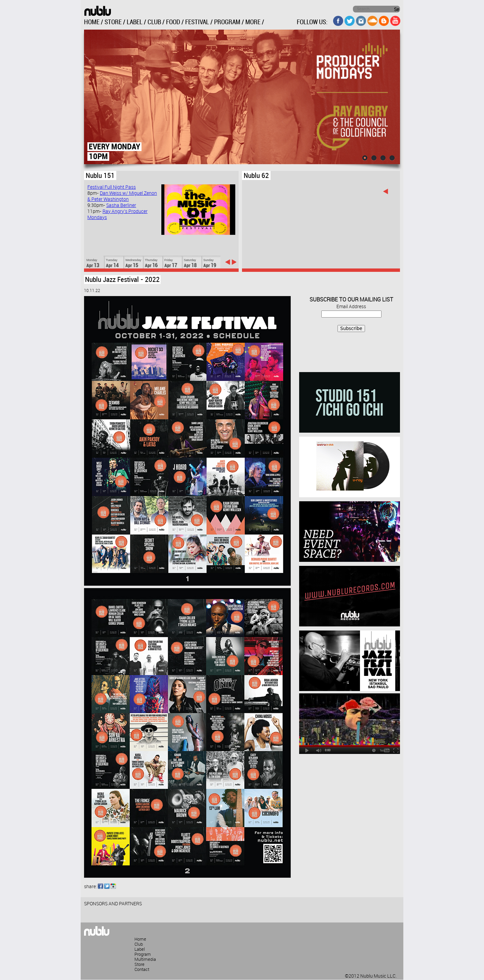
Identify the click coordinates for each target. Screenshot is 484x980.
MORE (253, 22)
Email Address (351, 307)
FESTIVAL (197, 22)
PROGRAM (227, 22)
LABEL (135, 22)
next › (234, 262)
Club (139, 944)
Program (143, 954)
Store (139, 965)
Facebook (100, 886)
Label (140, 949)
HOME (92, 22)
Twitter (107, 886)
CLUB (154, 22)
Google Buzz (113, 886)
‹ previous (228, 262)
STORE (113, 22)
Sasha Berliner (121, 206)
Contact (142, 970)
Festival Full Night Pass (112, 187)
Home (140, 939)
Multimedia (145, 959)
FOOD (173, 22)
